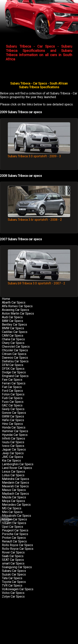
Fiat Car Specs (12, 387)
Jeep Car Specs (13, 453)
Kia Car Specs (11, 461)
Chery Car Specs (13, 343)
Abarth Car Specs (14, 302)
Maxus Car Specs (14, 490)
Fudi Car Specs (12, 398)
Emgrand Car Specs (15, 376)
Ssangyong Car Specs (17, 567)
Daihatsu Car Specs (15, 361)
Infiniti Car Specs (13, 438)
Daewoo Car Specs (15, 358)
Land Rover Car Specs (17, 468)
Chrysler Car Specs (15, 350)
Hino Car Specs (12, 424)
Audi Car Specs (12, 317)
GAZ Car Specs (12, 405)
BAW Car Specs (13, 321)
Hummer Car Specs (15, 431)
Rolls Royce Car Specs (17, 545)
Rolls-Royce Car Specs (18, 549)
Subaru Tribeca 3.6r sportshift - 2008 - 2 (39, 218)
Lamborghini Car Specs (18, 464)
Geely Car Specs (13, 409)
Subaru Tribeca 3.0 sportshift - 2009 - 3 (39, 154)
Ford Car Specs (12, 391)
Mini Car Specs (12, 512)
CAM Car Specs (13, 336)
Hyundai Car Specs (15, 435)
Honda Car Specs (14, 427)
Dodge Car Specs (14, 372)
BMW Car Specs (13, 328)
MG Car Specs (12, 508)
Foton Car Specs (13, 394)
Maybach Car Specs (15, 494)
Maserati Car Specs (15, 486)
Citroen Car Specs (14, 354)
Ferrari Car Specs (14, 383)
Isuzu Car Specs (13, 442)
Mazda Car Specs (14, 497)
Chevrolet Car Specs (16, 347)
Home (6, 299)
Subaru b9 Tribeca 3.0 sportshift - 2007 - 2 (39, 281)
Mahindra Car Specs (16, 479)
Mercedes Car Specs (16, 505)
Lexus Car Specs (13, 472)
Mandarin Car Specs (16, 483)
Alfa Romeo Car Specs (17, 306)
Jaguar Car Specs (14, 449)
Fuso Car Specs (13, 402)
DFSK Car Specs (13, 369)
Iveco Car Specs (13, 446)
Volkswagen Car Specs (18, 589)
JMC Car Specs (13, 457)
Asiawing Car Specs (16, 310)
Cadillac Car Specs (15, 332)
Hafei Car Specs (13, 420)
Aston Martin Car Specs (18, 313)
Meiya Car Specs (13, 501)
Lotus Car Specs (13, 475)
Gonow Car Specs (14, 413)
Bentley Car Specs (14, 325)
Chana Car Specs (13, 339)
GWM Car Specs (13, 416)
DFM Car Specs (13, 365)
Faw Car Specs (12, 380)
